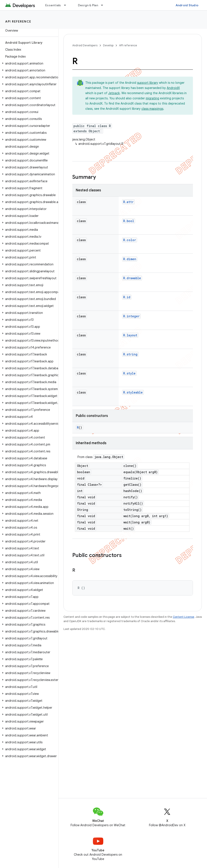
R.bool (129, 221)
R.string (130, 354)
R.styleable (133, 392)
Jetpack (114, 93)
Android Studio (187, 5)
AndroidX (173, 88)
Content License (184, 617)
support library (148, 83)
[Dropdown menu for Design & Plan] (104, 5)
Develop (108, 45)
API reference (18, 21)
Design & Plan (88, 5)
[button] (28, 63)
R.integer (131, 316)
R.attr (128, 202)
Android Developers (85, 45)
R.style (129, 373)
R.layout (130, 335)
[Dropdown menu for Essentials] (67, 5)
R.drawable (132, 278)
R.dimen (130, 259)
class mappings (152, 109)
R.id (127, 297)
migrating (152, 98)
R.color (130, 240)
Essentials (53, 5)
